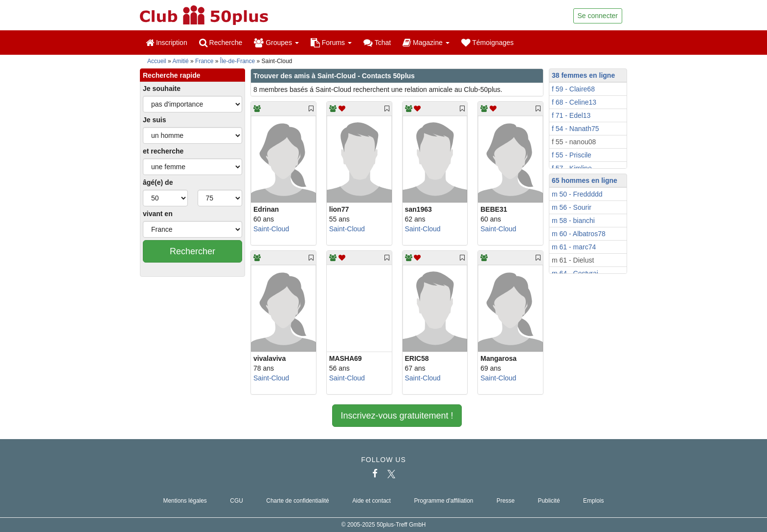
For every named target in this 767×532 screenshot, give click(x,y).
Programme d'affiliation (443, 501)
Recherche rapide (172, 75)
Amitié (180, 61)
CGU (236, 501)
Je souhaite (162, 89)
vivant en (158, 214)
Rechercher (192, 251)
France (204, 61)
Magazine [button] (426, 43)
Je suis (154, 120)
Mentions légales (185, 501)
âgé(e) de (158, 182)
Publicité (549, 501)
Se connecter (598, 16)
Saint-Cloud (271, 229)
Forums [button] (331, 43)
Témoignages (487, 43)
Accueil (157, 61)
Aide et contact (372, 501)
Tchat (377, 43)
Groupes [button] (276, 43)
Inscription (167, 43)
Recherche (221, 43)
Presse (506, 501)
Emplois (593, 501)
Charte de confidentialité (297, 501)
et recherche (163, 151)
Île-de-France (237, 61)
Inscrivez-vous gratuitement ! (397, 416)
